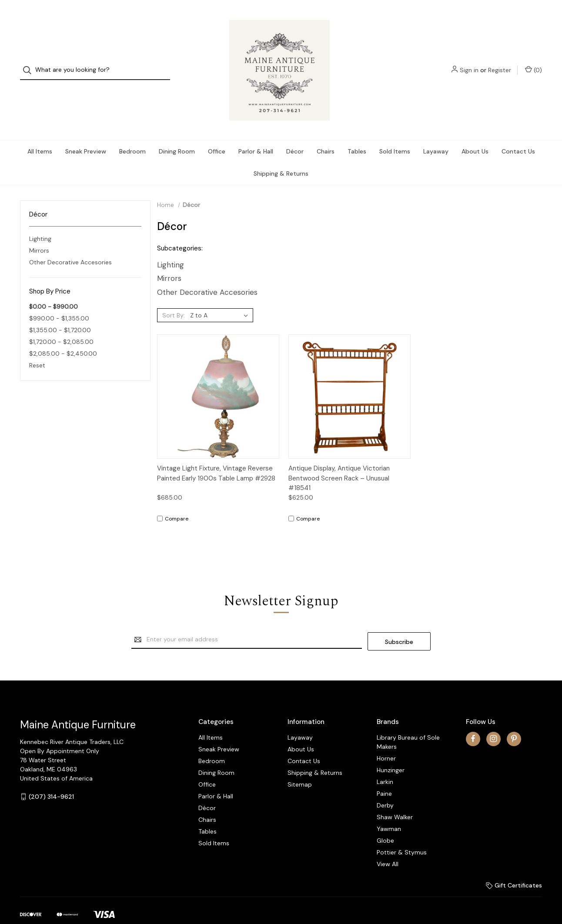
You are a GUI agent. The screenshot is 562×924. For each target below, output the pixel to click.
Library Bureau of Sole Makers (408, 725)
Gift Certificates (514, 868)
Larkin (385, 764)
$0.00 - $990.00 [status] (54, 291)
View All (388, 847)
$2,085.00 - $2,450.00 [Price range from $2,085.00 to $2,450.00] (63, 338)
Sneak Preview (86, 136)
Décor (295, 136)
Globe (385, 823)
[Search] (30, 62)
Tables (357, 136)
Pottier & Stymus (402, 835)
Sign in (469, 62)
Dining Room (177, 136)
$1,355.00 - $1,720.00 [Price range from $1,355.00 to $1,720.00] (60, 315)
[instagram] (493, 722)
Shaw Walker (395, 800)
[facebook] (473, 722)
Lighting (40, 223)
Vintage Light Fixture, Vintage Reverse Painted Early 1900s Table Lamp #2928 (216, 458)
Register (500, 62)
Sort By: (174, 300)
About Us (475, 136)
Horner (386, 741)
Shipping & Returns (281, 158)
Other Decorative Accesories (70, 247)
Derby (385, 788)
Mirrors (39, 235)
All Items (40, 136)
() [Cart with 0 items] (534, 62)
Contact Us (518, 136)
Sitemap (300, 767)
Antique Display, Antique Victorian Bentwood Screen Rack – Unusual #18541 (339, 463)
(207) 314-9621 (51, 779)
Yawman (389, 811)
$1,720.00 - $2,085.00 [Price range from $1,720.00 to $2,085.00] (61, 327)
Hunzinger (391, 753)
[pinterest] (514, 722)
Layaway (436, 136)
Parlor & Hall (256, 136)
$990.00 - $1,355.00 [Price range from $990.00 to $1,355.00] (59, 303)
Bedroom (132, 136)
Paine (384, 776)
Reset (37, 350)
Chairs (326, 136)
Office (217, 136)
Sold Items (395, 136)
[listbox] (221, 300)
